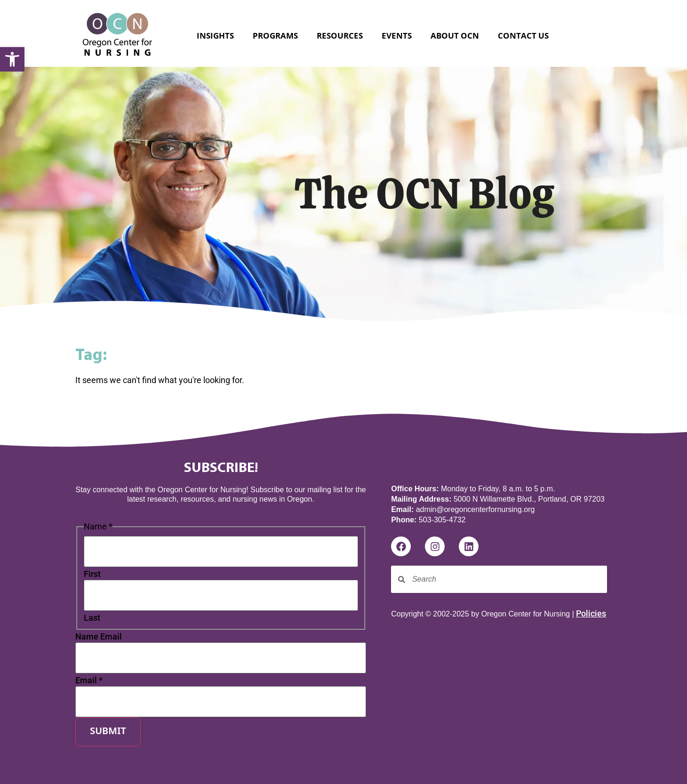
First (92, 574)
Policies (591, 613)
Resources (340, 36)
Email (89, 680)
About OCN (455, 36)
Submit (108, 732)
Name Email (99, 637)
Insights (215, 36)
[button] (12, 59)
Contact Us (523, 36)
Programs (275, 36)
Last (92, 618)
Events (397, 36)
